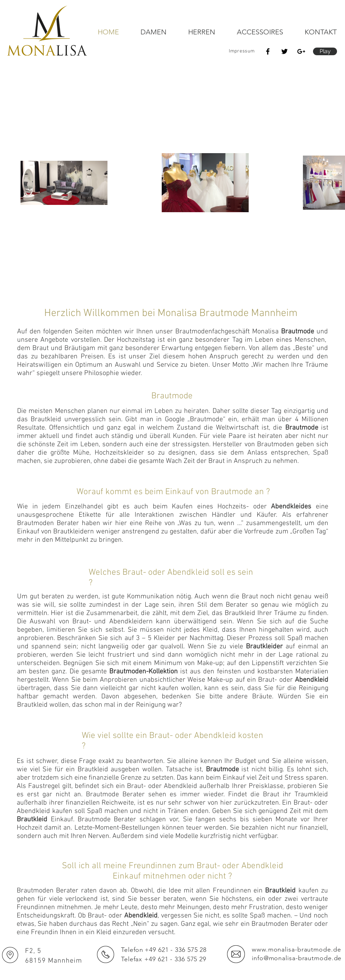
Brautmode (298, 332)
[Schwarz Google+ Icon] (301, 51)
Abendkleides (291, 507)
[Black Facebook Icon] (268, 51)
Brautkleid (32, 820)
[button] (325, 51)
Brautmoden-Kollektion (143, 672)
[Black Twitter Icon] (284, 51)
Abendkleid (312, 680)
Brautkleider (264, 647)
